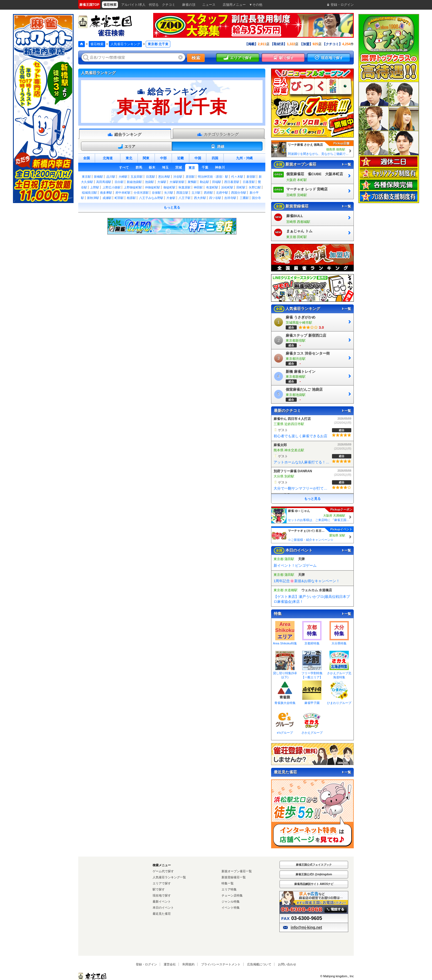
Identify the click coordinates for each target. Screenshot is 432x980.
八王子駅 (185, 198)
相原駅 (131, 198)
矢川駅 (169, 193)
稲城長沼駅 (89, 193)
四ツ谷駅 (215, 198)
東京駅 (86, 177)
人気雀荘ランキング (125, 44)
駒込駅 (205, 182)
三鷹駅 (244, 198)
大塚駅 (162, 182)
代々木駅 (237, 177)
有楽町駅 (212, 187)
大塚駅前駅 (177, 182)
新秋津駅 (93, 198)
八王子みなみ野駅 (151, 198)
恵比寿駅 (164, 177)
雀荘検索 (97, 44)
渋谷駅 (178, 177)
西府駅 (208, 193)
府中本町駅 (123, 193)
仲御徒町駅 (152, 187)
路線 (217, 147)
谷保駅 (156, 193)
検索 (196, 58)
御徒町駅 (169, 187)
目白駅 (119, 182)
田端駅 (217, 182)
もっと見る (172, 207)
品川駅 (111, 177)
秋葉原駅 (185, 187)
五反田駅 (137, 177)
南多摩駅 (106, 193)
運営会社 (170, 964)
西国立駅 (182, 193)
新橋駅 (98, 177)
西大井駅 (200, 198)
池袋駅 (149, 182)
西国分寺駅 (239, 193)
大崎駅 (123, 177)
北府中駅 (222, 193)
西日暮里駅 (232, 182)
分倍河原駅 (141, 193)
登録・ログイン (146, 964)
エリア (126, 147)
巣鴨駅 (192, 182)
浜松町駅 (227, 187)
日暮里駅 (249, 182)
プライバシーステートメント (221, 964)
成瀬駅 (107, 198)
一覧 (346, 164)
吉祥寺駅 (230, 198)
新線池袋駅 (134, 182)
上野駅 (95, 187)
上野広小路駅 (112, 187)
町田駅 (119, 198)
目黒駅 (151, 177)
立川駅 (196, 193)
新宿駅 (251, 177)
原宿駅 (190, 177)
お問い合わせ (287, 964)
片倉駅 (171, 198)
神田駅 (198, 187)
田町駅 (241, 187)
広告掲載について (259, 964)
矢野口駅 (255, 187)
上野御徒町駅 (133, 187)
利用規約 (188, 964)
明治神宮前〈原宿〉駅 (213, 177)
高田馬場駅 (104, 182)
